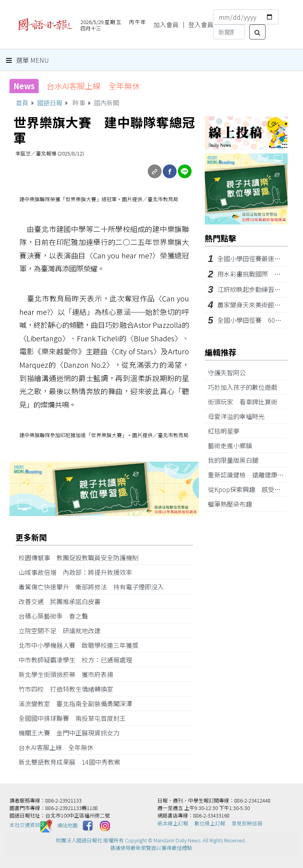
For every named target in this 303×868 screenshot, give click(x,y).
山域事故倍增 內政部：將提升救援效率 (79, 572)
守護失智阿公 (230, 372)
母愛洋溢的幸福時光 (239, 416)
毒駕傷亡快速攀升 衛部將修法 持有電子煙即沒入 (91, 587)
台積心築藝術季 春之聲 (56, 616)
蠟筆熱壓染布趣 (233, 504)
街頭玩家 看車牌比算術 (246, 402)
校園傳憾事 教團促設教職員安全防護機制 (82, 557)
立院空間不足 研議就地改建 (63, 630)
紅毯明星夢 (227, 431)
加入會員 (166, 24)
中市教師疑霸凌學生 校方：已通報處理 (79, 660)
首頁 (22, 103)
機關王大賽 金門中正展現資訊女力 (72, 733)
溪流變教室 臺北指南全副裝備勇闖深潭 (79, 703)
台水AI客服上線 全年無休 (93, 86)
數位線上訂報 (210, 823)
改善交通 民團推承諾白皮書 (63, 601)
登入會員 (201, 24)
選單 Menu (27, 60)
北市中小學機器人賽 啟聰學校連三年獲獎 (82, 645)
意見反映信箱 (247, 823)
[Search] (229, 32)
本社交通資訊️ (31, 825)
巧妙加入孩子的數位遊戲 (246, 387)
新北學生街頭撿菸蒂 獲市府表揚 (69, 674)
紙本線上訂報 (173, 823)
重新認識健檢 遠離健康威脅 (252, 475)
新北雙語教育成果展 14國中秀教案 (73, 762)
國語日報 (50, 103)
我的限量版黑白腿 (236, 460)
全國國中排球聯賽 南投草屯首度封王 (75, 718)
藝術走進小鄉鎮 (233, 445)
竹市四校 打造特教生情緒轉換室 (69, 689)
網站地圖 (67, 825)
